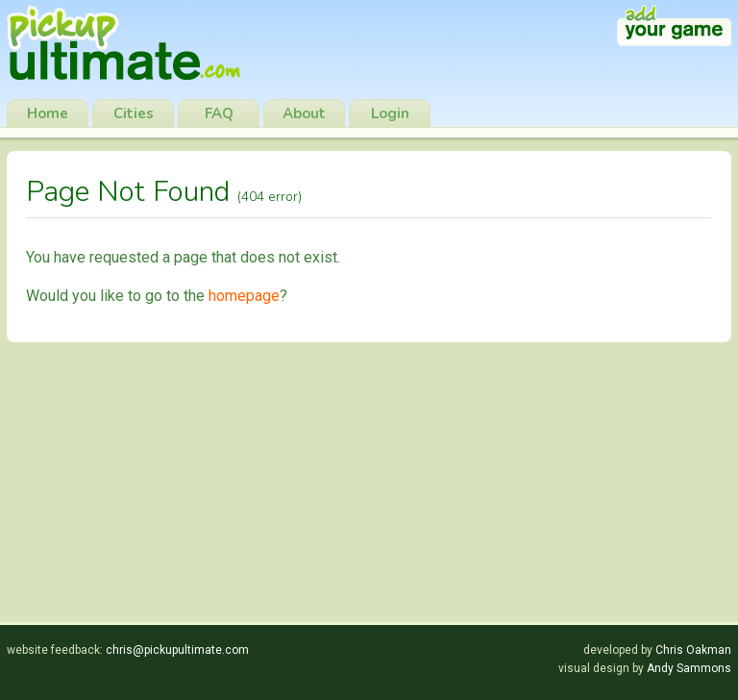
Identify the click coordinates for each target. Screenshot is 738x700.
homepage (244, 296)
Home (48, 113)
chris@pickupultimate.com (177, 650)
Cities (134, 113)
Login (390, 113)
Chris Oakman (693, 650)
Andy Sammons (689, 668)
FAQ (219, 113)
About (304, 113)
